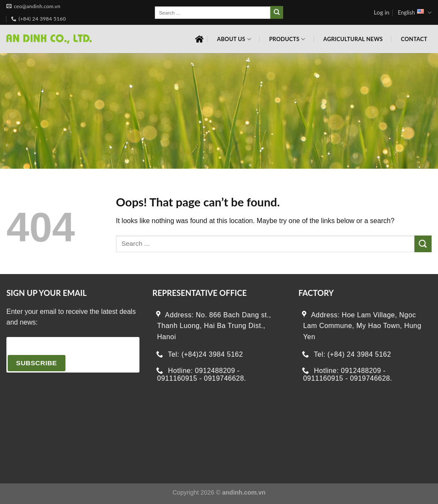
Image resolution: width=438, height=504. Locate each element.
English (415, 13)
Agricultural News (353, 39)
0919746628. (225, 379)
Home (199, 39)
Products (287, 39)
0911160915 (177, 379)
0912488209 (215, 371)
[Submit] (277, 12)
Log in (382, 12)
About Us (234, 39)
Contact (414, 39)
